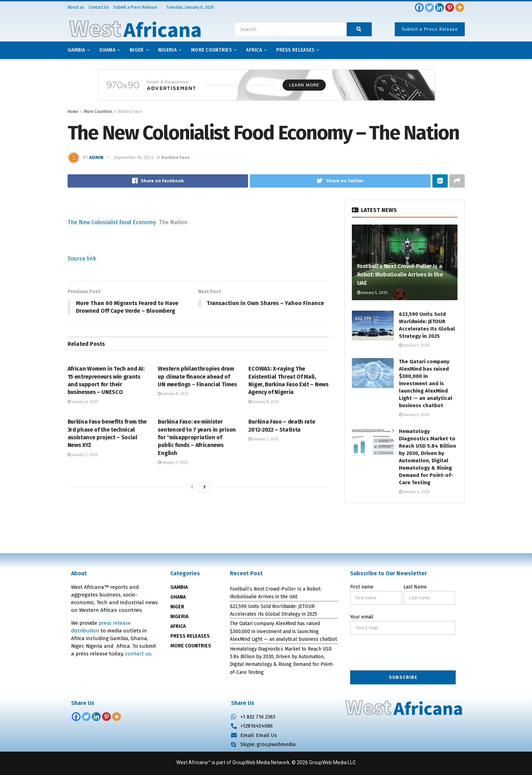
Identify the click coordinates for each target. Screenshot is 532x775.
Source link (82, 259)
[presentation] (403, 653)
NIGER (177, 607)
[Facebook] (419, 7)
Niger (137, 50)
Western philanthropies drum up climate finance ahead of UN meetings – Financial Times (197, 377)
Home (73, 112)
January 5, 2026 (372, 293)
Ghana (107, 50)
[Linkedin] (440, 7)
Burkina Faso (130, 112)
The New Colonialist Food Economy (112, 222)
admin (96, 157)
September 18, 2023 (134, 157)
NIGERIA (179, 617)
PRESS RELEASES (190, 636)
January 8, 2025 (83, 402)
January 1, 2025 (83, 455)
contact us (138, 654)
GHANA (178, 597)
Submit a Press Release (430, 29)
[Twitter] (429, 7)
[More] (460, 7)
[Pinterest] (450, 7)
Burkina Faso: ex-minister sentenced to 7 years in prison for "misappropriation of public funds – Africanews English (197, 438)
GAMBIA (179, 587)
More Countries (211, 50)
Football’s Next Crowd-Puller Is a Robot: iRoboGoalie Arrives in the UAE (400, 275)
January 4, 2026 (414, 492)
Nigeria (167, 50)
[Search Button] (359, 29)
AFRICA (254, 50)
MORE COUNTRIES (191, 646)
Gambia (76, 50)
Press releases (295, 50)
